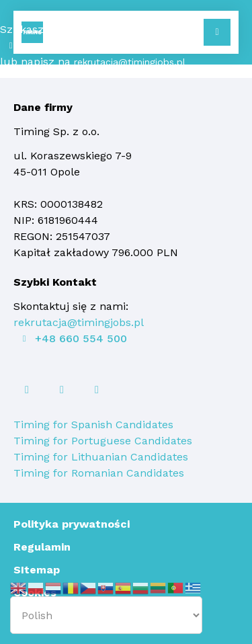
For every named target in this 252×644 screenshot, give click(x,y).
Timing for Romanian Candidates (99, 473)
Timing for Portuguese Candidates (103, 441)
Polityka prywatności (72, 524)
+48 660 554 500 (62, 46)
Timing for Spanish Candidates (93, 425)
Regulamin (42, 547)
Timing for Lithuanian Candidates (101, 457)
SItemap (37, 570)
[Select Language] (106, 615)
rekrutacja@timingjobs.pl (130, 62)
